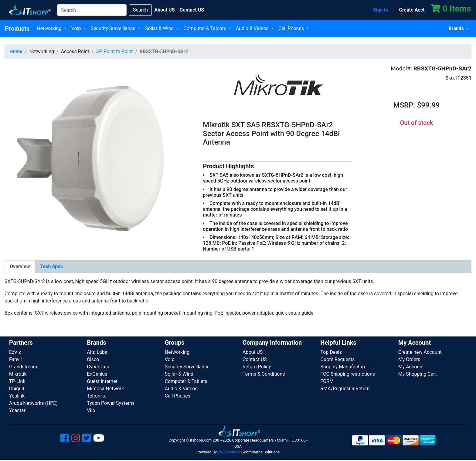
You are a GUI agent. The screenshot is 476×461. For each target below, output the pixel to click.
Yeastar (17, 410)
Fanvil (15, 359)
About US (253, 352)
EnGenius (97, 374)
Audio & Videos (253, 28)
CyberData (98, 367)
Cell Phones (292, 28)
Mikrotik (18, 374)
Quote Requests (337, 359)
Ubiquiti (17, 389)
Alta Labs (97, 352)
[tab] (20, 267)
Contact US (255, 359)
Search (140, 10)
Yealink (17, 396)
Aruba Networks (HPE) (33, 403)
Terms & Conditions (264, 374)
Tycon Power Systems (111, 403)
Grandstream (23, 367)
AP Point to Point (114, 51)
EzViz (15, 352)
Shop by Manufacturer (344, 367)
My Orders (409, 359)
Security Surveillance (114, 28)
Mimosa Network (105, 389)
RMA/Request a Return (345, 389)
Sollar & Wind (160, 28)
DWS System (229, 452)
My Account (411, 367)
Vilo (91, 410)
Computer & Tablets (205, 28)
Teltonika (97, 396)
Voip (77, 28)
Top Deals (331, 352)
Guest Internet (102, 381)
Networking (50, 28)
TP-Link (17, 381)
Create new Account (420, 352)
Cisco (93, 359)
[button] (99, 158)
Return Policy (257, 367)
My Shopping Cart (418, 374)
